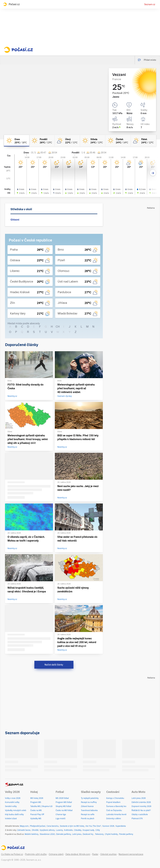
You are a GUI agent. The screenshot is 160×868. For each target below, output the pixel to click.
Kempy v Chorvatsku (115, 798)
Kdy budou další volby (14, 814)
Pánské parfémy (126, 834)
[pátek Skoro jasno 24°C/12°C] (143, 141)
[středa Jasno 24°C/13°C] (93, 141)
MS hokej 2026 (37, 798)
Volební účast (11, 819)
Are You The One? (93, 826)
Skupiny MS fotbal (63, 806)
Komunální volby (12, 802)
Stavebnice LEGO (47, 834)
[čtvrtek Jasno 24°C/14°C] (118, 141)
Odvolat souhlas (108, 854)
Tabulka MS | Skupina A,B (41, 806)
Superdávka (121, 826)
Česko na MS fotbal (64, 810)
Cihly (98, 830)
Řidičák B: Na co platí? (141, 810)
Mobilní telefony (32, 834)
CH (58, 327)
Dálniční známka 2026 (141, 802)
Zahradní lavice (24, 830)
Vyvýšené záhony (47, 830)
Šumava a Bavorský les (116, 806)
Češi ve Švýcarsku (114, 810)
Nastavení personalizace (131, 854)
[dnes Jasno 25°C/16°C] (17, 141)
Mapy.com (24, 826)
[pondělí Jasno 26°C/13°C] (42, 141)
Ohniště (35, 830)
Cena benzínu (53, 826)
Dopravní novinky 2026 (141, 806)
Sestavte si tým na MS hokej (72, 826)
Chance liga (61, 814)
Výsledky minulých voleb (16, 810)
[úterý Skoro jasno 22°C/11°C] (67, 141)
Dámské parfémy (64, 834)
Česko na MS (36, 810)
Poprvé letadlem (113, 802)
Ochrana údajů (56, 854)
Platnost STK (137, 819)
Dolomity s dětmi (114, 819)
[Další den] (153, 173)
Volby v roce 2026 (13, 798)
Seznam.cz (150, 4)
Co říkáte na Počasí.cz (12, 854)
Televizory (99, 834)
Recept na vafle (88, 814)
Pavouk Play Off (37, 814)
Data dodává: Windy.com (78, 854)
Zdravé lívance (87, 806)
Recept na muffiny (89, 802)
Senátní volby (11, 806)
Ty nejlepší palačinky (90, 798)
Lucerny (59, 830)
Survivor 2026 (108, 826)
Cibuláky (78, 830)
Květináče (68, 830)
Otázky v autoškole (140, 814)
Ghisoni (15, 220)
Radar (95, 854)
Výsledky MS (36, 819)
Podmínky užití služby (36, 854)
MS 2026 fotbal (62, 798)
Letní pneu (77, 834)
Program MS (36, 802)
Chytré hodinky (111, 834)
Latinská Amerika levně (116, 814)
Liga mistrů (60, 819)
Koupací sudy (88, 830)
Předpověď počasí (38, 826)
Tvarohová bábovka (89, 810)
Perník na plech (88, 819)
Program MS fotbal (64, 802)
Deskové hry (88, 834)
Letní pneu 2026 (139, 798)
